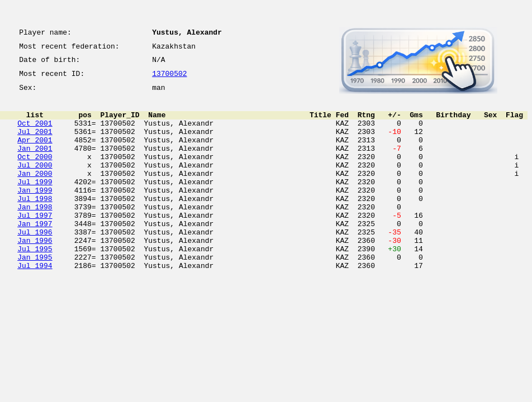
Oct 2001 (35, 133)
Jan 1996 (35, 274)
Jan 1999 (35, 213)
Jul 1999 (35, 203)
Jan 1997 (35, 253)
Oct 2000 (35, 173)
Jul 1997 (35, 243)
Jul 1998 (35, 223)
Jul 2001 (35, 143)
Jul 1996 (35, 264)
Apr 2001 (35, 153)
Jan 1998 (35, 233)
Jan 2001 (35, 163)
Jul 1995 (35, 284)
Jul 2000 (35, 183)
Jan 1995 (35, 294)
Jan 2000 (35, 193)
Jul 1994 (35, 304)
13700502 (169, 79)
